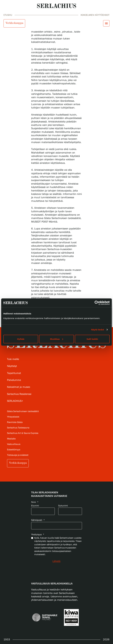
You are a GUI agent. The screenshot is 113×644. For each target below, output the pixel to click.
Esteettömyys (14, 450)
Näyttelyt (12, 366)
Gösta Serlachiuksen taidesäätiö (23, 411)
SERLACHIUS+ (15, 401)
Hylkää (21, 339)
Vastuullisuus (14, 444)
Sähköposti (38, 520)
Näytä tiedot (98, 330)
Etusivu (8, 15)
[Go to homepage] (57, 6)
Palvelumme (14, 380)
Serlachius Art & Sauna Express (23, 433)
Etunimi (35, 506)
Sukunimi (63, 506)
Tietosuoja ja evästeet (18, 455)
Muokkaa (57, 339)
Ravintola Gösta (15, 422)
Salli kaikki (92, 339)
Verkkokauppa (14, 23)
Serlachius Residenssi (19, 394)
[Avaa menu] (106, 23)
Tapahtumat (14, 373)
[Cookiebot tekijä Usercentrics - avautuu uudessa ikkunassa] (97, 303)
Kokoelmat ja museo (19, 387)
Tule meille (13, 359)
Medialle (11, 439)
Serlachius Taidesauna (18, 428)
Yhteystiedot (13, 417)
